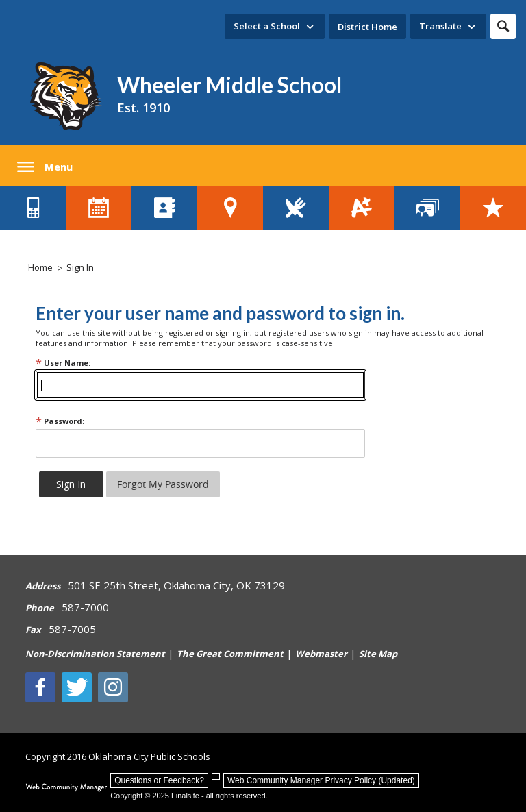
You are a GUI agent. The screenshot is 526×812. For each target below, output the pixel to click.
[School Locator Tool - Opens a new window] (230, 208)
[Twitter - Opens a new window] (77, 687)
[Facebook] (40, 687)
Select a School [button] (267, 26)
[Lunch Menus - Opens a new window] (296, 208)
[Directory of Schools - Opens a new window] (164, 208)
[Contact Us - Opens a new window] (33, 208)
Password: (60, 421)
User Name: (63, 363)
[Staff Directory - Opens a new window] (427, 208)
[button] (503, 26)
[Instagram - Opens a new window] (113, 687)
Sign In (80, 267)
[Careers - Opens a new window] (493, 208)
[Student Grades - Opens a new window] (362, 208)
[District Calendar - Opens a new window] (99, 208)
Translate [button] (440, 26)
